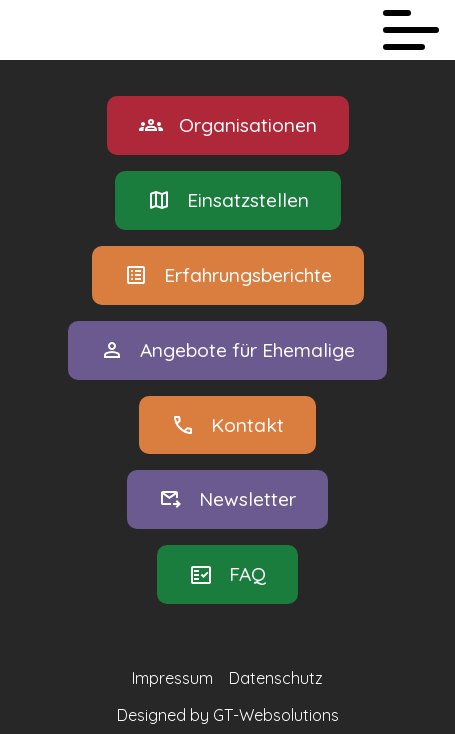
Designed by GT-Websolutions (228, 715)
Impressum (172, 678)
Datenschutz (276, 678)
